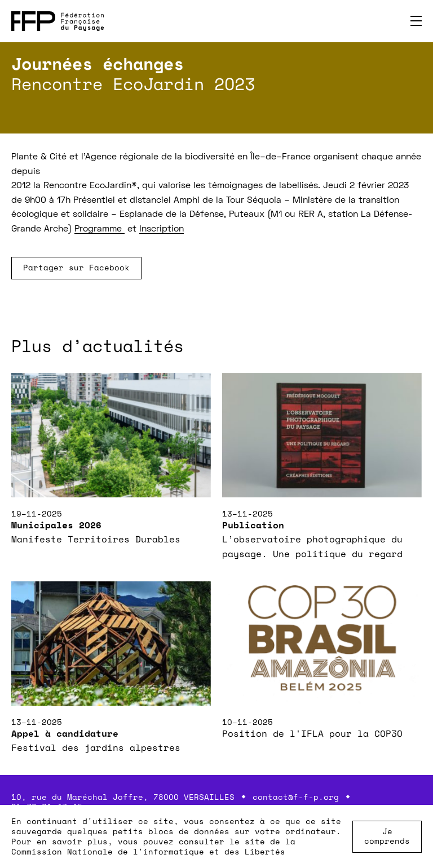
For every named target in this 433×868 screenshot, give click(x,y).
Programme (100, 229)
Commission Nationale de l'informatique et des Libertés (148, 851)
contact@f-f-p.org (296, 797)
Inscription (162, 229)
